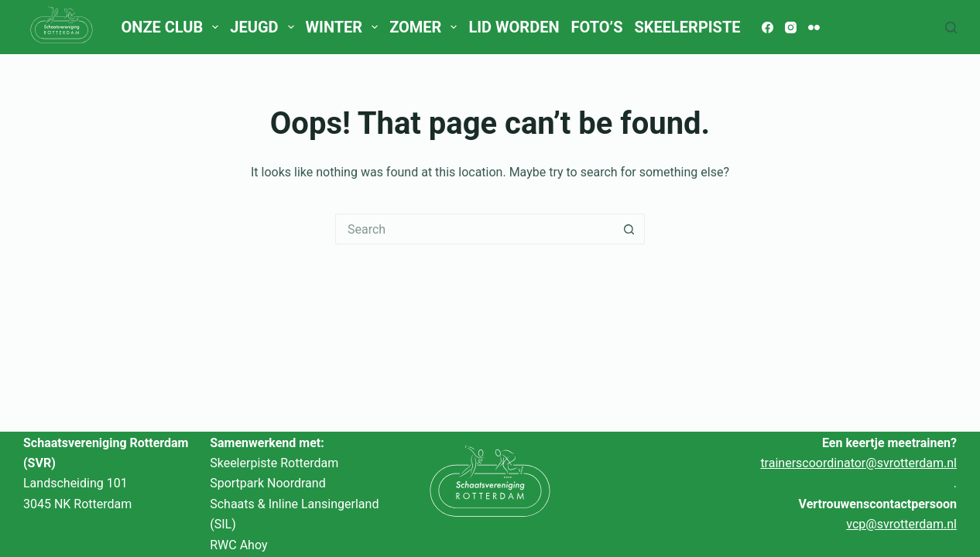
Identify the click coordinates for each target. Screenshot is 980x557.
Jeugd (265, 27)
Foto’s (597, 27)
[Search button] (629, 229)
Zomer (426, 27)
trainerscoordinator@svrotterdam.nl (858, 463)
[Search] (951, 27)
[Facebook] (768, 27)
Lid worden (514, 27)
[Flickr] (814, 27)
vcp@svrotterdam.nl (901, 524)
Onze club (172, 27)
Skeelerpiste (687, 27)
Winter (345, 27)
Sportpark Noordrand (267, 483)
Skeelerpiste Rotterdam (274, 463)
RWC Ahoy (238, 545)
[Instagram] (791, 27)
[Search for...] (475, 229)
